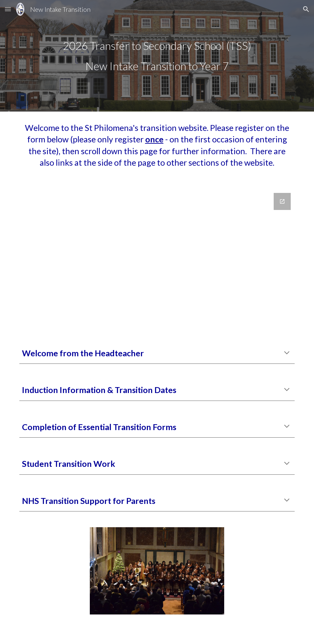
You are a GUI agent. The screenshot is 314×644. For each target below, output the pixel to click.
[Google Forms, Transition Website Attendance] (157, 260)
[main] (157, 56)
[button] (8, 9)
